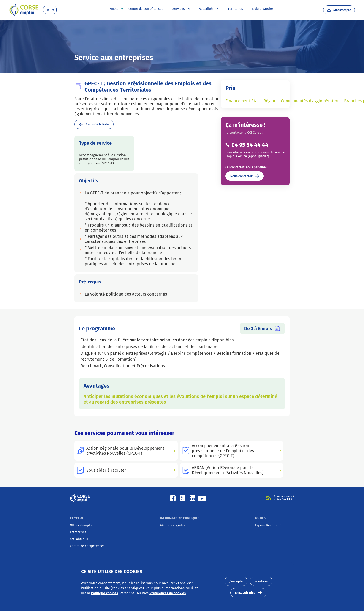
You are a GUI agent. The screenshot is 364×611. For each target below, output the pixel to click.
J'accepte (236, 581)
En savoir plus (248, 593)
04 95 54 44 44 (250, 145)
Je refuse (261, 581)
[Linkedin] (192, 498)
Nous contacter (245, 176)
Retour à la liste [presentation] (94, 124)
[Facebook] (173, 498)
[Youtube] (202, 498)
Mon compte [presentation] (339, 10)
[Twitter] (182, 498)
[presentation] (24, 10)
